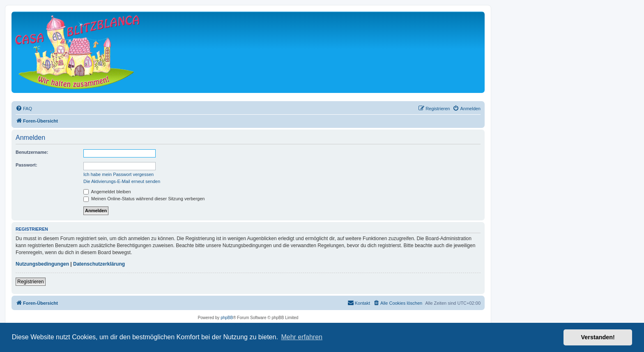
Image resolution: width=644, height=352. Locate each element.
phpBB (227, 318)
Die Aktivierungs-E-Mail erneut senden (122, 181)
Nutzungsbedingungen (42, 264)
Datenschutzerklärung (99, 264)
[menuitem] (24, 109)
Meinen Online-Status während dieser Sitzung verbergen (144, 199)
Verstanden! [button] (598, 337)
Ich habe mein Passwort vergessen (118, 174)
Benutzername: (32, 152)
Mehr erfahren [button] (302, 337)
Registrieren (31, 282)
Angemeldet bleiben (107, 192)
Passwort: (26, 165)
